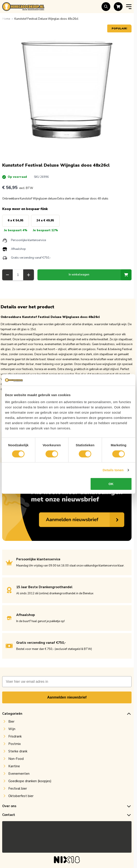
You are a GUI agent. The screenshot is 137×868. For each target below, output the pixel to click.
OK (111, 484)
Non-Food (16, 761)
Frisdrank (15, 739)
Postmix (15, 746)
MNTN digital (76, 861)
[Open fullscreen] (67, 89)
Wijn (12, 731)
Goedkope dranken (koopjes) (30, 783)
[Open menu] (129, 7)
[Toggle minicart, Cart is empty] (118, 7)
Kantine (14, 768)
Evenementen (19, 776)
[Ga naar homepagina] (6, 19)
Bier (11, 724)
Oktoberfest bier (21, 798)
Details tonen (113, 470)
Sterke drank (18, 753)
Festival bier (18, 791)
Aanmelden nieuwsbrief (67, 700)
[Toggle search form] (106, 7)
